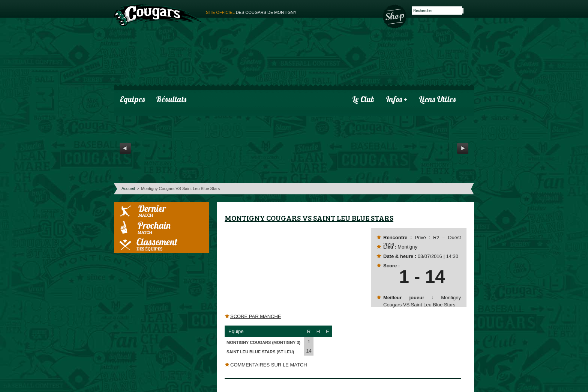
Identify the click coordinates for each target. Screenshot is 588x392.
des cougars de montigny (251, 12)
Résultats (171, 100)
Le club (363, 100)
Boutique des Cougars (395, 16)
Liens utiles (437, 100)
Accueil (128, 188)
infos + (397, 100)
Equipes (132, 100)
